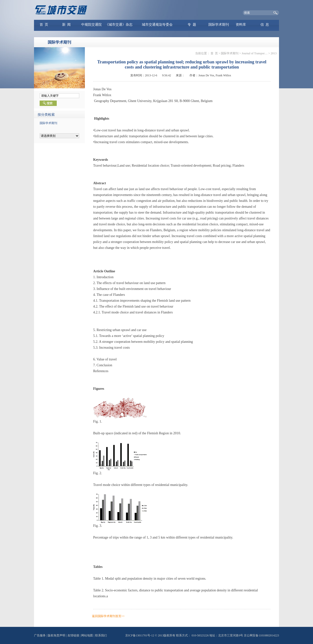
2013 (274, 53)
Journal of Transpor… (255, 53)
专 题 (192, 25)
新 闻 (66, 25)
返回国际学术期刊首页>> (108, 616)
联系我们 (101, 635)
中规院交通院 (91, 25)
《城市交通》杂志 (119, 25)
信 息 (265, 25)
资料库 (241, 25)
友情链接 (73, 635)
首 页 (44, 25)
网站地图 (87, 635)
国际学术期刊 (219, 25)
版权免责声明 (56, 635)
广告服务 (40, 635)
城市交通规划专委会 (157, 25)
